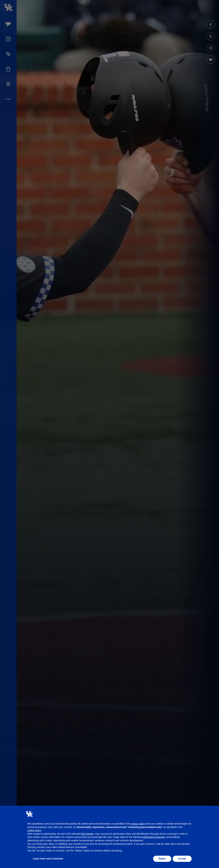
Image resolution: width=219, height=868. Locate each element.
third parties (87, 834)
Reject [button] (162, 859)
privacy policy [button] (138, 824)
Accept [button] (182, 859)
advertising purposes (154, 837)
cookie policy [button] (34, 830)
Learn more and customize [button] (48, 859)
